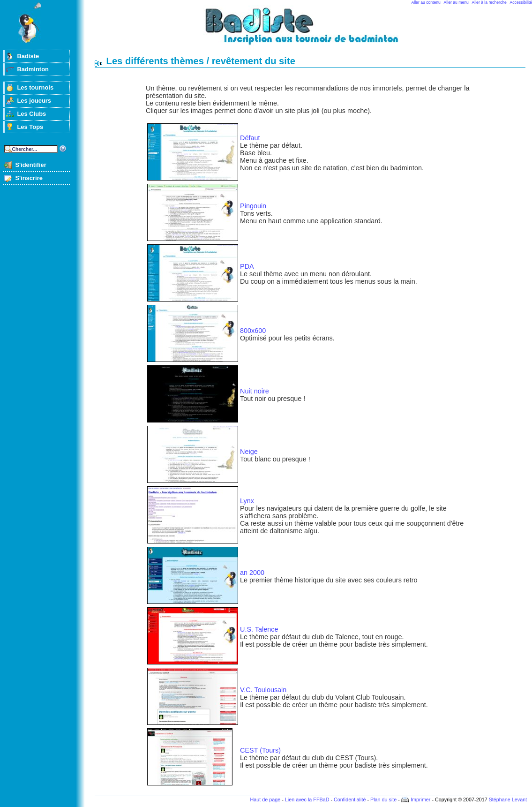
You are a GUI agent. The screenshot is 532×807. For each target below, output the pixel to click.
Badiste (28, 56)
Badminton (33, 69)
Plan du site (383, 799)
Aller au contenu (426, 2)
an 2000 (252, 573)
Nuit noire (255, 391)
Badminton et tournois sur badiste (313, 31)
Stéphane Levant (508, 799)
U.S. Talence (259, 629)
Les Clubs (31, 114)
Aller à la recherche (489, 2)
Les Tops (30, 127)
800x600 (253, 331)
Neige (249, 452)
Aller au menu (456, 2)
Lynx (247, 501)
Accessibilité (521, 2)
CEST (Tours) (260, 750)
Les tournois (35, 87)
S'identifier (30, 165)
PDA (247, 266)
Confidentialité (350, 799)
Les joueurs (34, 101)
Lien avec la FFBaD (307, 799)
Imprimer (421, 799)
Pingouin (253, 206)
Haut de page (265, 799)
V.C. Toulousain (263, 690)
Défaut (250, 138)
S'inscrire (29, 178)
